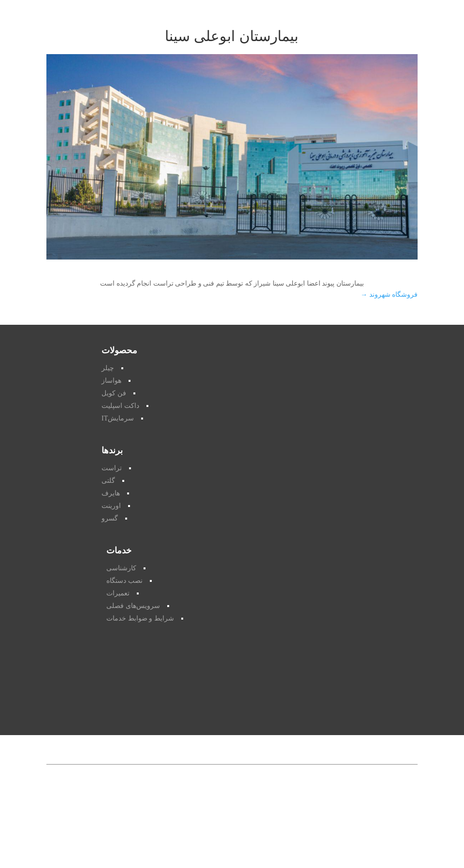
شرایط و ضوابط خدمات (140, 618)
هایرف (111, 493)
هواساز (111, 381)
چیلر (108, 368)
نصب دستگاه (124, 581)
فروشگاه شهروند (389, 295)
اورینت (111, 506)
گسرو (110, 518)
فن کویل (114, 393)
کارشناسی (121, 568)
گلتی (108, 481)
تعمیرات (118, 593)
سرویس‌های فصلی (133, 606)
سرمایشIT (118, 418)
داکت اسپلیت (120, 406)
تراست (112, 468)
